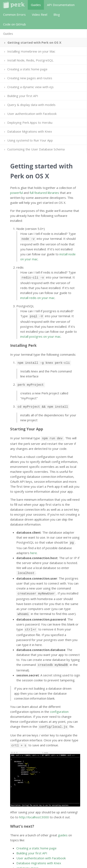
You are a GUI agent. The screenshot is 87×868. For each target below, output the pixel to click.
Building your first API (23, 96)
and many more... (28, 859)
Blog (57, 14)
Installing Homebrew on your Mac (31, 51)
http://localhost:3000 (34, 808)
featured (41, 193)
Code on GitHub (15, 24)
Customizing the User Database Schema (36, 149)
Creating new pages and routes (30, 78)
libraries (53, 193)
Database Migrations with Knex (30, 131)
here (34, 548)
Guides (36, 5)
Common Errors (14, 14)
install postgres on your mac (40, 335)
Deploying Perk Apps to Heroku (30, 122)
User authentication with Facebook (32, 114)
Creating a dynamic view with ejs (30, 87)
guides (63, 826)
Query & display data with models (31, 105)
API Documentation (61, 5)
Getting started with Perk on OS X (34, 42)
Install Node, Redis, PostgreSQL (30, 60)
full (32, 193)
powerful (16, 193)
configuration (59, 704)
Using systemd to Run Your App (30, 140)
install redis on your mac (37, 297)
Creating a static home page (27, 69)
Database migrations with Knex (39, 854)
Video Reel (40, 14)
